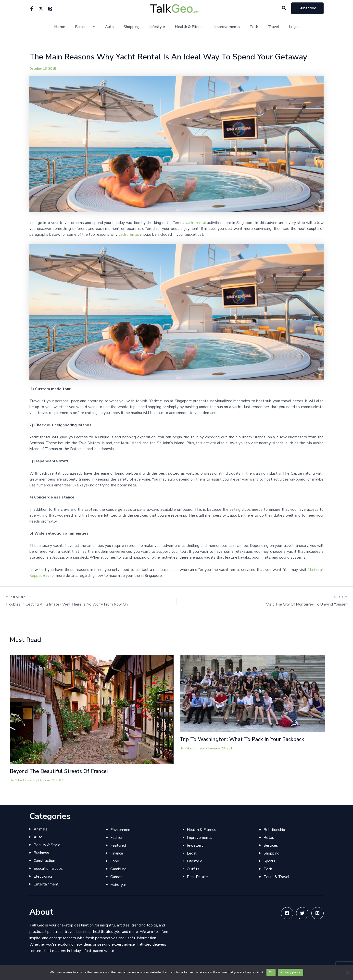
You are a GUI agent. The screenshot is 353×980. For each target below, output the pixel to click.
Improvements (224, 27)
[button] (284, 8)
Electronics (43, 876)
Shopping (134, 27)
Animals (41, 829)
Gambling (118, 869)
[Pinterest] (50, 9)
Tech (249, 27)
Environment (121, 830)
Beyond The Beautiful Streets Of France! (61, 772)
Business (92, 27)
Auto (114, 27)
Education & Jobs (48, 869)
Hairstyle (118, 885)
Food (115, 861)
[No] (347, 972)
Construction (44, 861)
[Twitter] (41, 9)
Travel (267, 27)
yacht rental (195, 223)
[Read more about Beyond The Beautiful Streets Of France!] (92, 709)
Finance (117, 853)
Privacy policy (291, 972)
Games (116, 877)
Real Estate (197, 877)
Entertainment (46, 884)
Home (69, 27)
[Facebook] (32, 9)
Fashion (117, 838)
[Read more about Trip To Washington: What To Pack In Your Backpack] (252, 693)
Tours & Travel (277, 877)
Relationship (274, 830)
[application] (100, 27)
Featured (118, 845)
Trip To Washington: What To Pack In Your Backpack (246, 740)
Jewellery (195, 845)
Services (271, 845)
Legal (285, 27)
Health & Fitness (189, 27)
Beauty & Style (47, 845)
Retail (269, 838)
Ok (271, 972)
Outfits (193, 869)
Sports (269, 861)
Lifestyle (158, 27)
